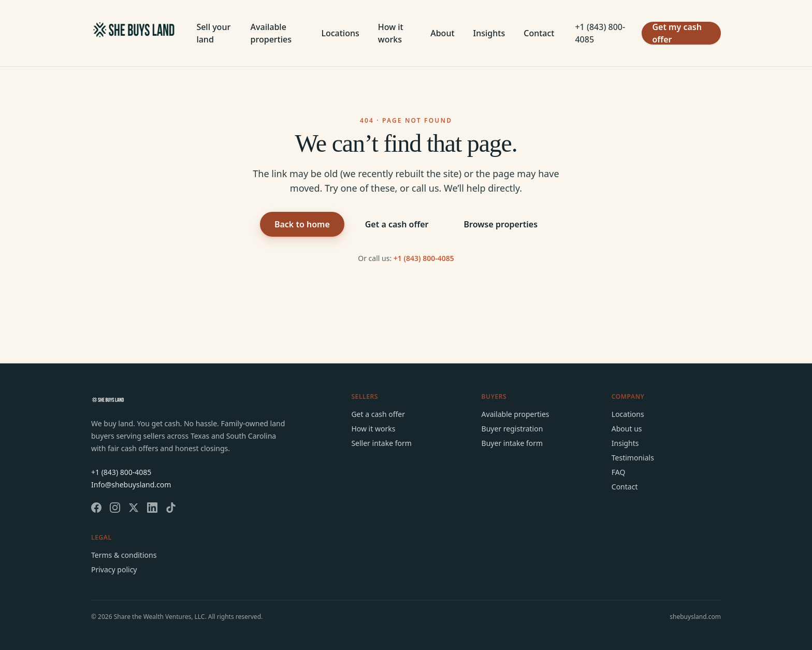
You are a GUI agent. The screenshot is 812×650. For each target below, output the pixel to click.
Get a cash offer (397, 224)
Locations (340, 33)
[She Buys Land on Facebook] (96, 508)
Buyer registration (512, 429)
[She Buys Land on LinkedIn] (152, 508)
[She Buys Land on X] (134, 508)
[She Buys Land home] (133, 33)
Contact (539, 33)
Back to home (302, 224)
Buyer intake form (512, 443)
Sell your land (213, 33)
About (442, 33)
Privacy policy (114, 569)
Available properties (271, 33)
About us (627, 429)
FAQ (619, 472)
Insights (489, 33)
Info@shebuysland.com (131, 485)
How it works (391, 33)
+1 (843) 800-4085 (600, 33)
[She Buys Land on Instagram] (115, 508)
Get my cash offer (677, 33)
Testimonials (633, 458)
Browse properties (501, 224)
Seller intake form (381, 443)
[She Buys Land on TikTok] (171, 508)
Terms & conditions (124, 555)
